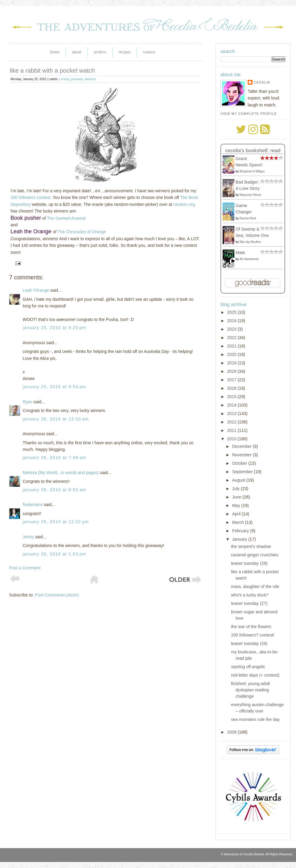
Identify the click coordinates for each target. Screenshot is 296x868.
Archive (100, 52)
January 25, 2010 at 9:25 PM (54, 328)
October (240, 463)
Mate (240, 253)
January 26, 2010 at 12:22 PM (56, 522)
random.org (184, 204)
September (243, 472)
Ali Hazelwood (249, 259)
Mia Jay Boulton (250, 242)
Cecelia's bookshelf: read (253, 151)
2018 (232, 371)
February (241, 531)
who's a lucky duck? (250, 595)
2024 (232, 321)
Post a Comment (25, 568)
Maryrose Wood (250, 195)
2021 (232, 346)
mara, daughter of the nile (255, 587)
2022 (232, 338)
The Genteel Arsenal (66, 218)
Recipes (125, 52)
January (240, 539)
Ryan (28, 402)
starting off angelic (248, 667)
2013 (232, 414)
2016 (232, 388)
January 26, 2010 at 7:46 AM (54, 458)
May (236, 505)
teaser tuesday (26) (249, 643)
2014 (232, 405)
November (242, 455)
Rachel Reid (248, 218)
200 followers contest (31, 197)
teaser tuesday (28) (249, 563)
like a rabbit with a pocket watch (52, 71)
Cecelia (262, 82)
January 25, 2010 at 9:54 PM (54, 387)
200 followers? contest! (253, 635)
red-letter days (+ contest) (255, 675)
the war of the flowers (251, 627)
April (237, 514)
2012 (232, 422)
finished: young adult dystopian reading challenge (250, 690)
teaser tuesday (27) (249, 603)
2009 (232, 732)
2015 (232, 397)
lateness (90, 79)
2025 (232, 312)
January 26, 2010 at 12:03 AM (56, 419)
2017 (232, 380)
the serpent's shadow (251, 546)
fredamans (33, 505)
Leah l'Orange (36, 290)
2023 (232, 329)
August (239, 480)
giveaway (77, 79)
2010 (232, 439)
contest (64, 79)
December (242, 446)
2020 (232, 354)
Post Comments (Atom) (57, 595)
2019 (232, 363)
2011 (232, 430)
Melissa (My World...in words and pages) (61, 473)
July (236, 489)
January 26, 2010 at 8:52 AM (54, 490)
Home (55, 52)
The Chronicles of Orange (82, 232)
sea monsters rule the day (255, 719)
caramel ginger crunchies (255, 555)
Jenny (28, 537)
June (237, 497)
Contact (149, 52)
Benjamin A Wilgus (252, 171)
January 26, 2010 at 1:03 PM (54, 554)
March (238, 522)
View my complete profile (249, 114)
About (77, 52)
